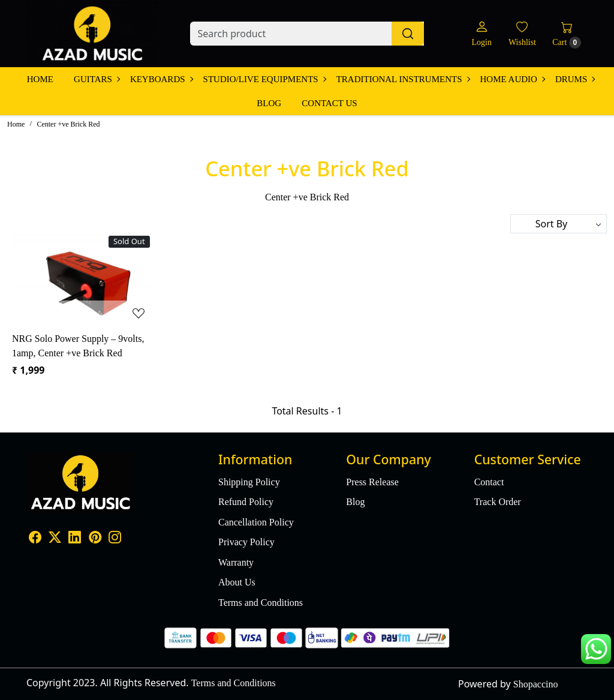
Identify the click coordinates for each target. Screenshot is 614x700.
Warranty (236, 562)
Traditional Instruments (403, 79)
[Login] (481, 34)
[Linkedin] (75, 539)
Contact (489, 482)
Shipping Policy (249, 482)
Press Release (372, 482)
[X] (55, 539)
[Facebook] (35, 539)
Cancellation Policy (256, 522)
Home (40, 79)
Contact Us (329, 103)
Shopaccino (536, 684)
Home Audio (512, 79)
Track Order (498, 502)
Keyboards (161, 79)
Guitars (97, 79)
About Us (237, 582)
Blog (269, 103)
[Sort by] (559, 224)
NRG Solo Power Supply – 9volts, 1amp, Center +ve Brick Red (78, 346)
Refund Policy (246, 502)
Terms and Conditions (261, 603)
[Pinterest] (95, 539)
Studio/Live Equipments (264, 79)
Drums (575, 79)
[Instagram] (115, 539)
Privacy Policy (246, 542)
